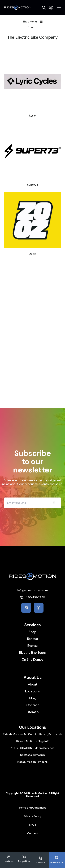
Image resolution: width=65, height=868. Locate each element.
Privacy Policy (32, 816)
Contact (33, 705)
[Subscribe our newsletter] (55, 503)
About (33, 684)
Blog (32, 698)
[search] (44, 8)
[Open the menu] (59, 8)
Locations (32, 691)
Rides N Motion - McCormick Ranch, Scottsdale (33, 734)
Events (32, 646)
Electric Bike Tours (32, 653)
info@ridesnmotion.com (32, 590)
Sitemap (33, 712)
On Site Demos (33, 660)
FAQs (32, 825)
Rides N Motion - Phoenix (32, 762)
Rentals (33, 639)
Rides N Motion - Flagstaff (32, 741)
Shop (31, 27)
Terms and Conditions (32, 808)
